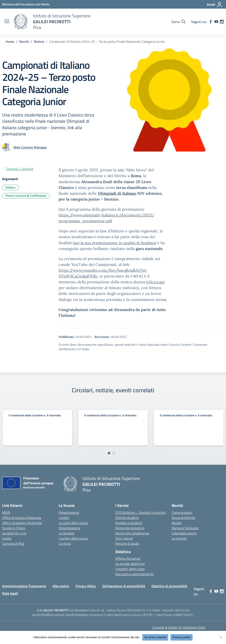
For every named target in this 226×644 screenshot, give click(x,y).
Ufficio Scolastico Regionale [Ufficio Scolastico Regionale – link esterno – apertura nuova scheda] (22, 518)
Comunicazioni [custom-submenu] (182, 512)
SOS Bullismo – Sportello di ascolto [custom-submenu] (141, 512)
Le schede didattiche (130, 564)
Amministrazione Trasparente (24, 586)
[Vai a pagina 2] (114, 453)
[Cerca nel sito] (178, 22)
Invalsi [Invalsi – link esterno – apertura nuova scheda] (7, 538)
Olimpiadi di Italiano (117, 193)
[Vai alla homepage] (21, 22)
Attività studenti (127, 518)
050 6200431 (136, 610)
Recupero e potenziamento (135, 574)
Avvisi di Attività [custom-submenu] (183, 518)
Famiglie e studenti (129, 523)
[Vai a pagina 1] (109, 453)
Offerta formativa (128, 558)
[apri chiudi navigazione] (7, 22)
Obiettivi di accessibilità (169, 586)
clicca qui (156, 282)
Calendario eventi (184, 533)
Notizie (177, 523)
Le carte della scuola (73, 523)
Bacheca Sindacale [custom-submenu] (185, 528)
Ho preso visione (155, 637)
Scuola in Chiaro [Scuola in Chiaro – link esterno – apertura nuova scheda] (14, 528)
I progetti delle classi (130, 569)
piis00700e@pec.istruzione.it (85, 615)
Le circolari (179, 538)
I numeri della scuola (73, 538)
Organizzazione (69, 528)
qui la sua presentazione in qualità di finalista (114, 243)
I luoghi (64, 518)
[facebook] (211, 22)
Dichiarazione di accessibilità (124, 586)
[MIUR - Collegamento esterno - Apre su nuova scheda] (26, 4)
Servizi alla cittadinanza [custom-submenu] (132, 533)
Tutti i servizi (124, 538)
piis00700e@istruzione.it (48, 615)
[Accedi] (215, 5)
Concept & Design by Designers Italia (179, 627)
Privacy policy (182, 637)
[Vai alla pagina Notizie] (39, 41)
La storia (65, 543)
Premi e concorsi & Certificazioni (26, 195)
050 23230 (182, 610)
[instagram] (222, 22)
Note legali (10, 593)
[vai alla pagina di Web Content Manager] (30, 147)
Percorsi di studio (127, 543)
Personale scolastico (130, 528)
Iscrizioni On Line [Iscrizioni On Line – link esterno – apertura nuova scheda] (14, 533)
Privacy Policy (86, 586)
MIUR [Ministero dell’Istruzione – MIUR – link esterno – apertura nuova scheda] (6, 512)
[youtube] (216, 22)
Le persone (66, 533)
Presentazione (69, 512)
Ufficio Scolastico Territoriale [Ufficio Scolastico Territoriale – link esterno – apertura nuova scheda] (22, 523)
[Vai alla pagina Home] (10, 41)
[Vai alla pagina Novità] (24, 41)
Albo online (61, 586)
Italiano (10, 187)
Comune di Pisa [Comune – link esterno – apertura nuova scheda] (13, 543)
